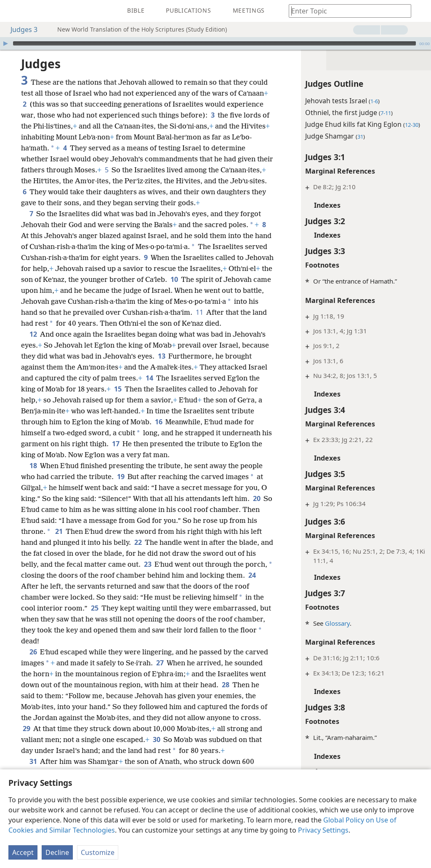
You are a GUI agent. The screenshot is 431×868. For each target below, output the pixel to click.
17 (47, 477)
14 (26, 411)
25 (188, 641)
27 (184, 696)
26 (33, 685)
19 (121, 509)
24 (101, 619)
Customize (98, 852)
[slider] (214, 43)
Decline (57, 852)
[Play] (5, 43)
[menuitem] (13, 11)
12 (33, 356)
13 (213, 378)
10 (26, 301)
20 (43, 542)
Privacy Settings (323, 830)
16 (57, 455)
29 (102, 761)
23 (214, 597)
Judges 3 (20, 29)
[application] (215, 43)
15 (235, 411)
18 (33, 498)
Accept (23, 852)
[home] (13, 11)
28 (46, 729)
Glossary (320, 623)
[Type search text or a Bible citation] (346, 11)
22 (196, 575)
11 (71, 334)
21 (115, 564)
